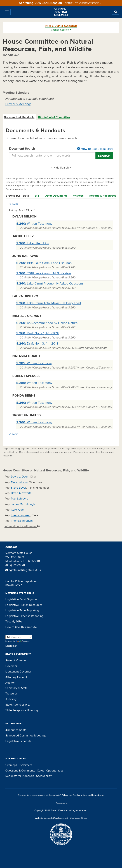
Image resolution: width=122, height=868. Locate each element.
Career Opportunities (50, 771)
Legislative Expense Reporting (24, 616)
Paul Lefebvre (20, 499)
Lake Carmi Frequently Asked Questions (50, 284)
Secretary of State (17, 688)
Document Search (61, 149)
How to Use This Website (21, 627)
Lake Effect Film (33, 243)
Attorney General (16, 677)
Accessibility (44, 776)
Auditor (10, 683)
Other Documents (56, 196)
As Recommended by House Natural (47, 323)
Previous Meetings (18, 104)
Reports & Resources (103, 196)
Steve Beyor (19, 488)
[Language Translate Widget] (19, 637)
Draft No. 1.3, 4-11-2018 (37, 344)
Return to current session (83, 3)
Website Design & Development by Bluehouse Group (61, 818)
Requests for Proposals (20, 776)
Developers (61, 803)
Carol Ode (17, 510)
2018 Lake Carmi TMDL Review (44, 273)
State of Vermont (16, 661)
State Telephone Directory (22, 710)
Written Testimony (34, 224)
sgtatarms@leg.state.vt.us (23, 570)
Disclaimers (25, 765)
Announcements (16, 730)
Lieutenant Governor (18, 672)
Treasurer (11, 694)
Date (26, 196)
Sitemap (10, 765)
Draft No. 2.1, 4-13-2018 (38, 333)
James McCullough (23, 504)
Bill (37, 196)
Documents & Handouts (19, 117)
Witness (78, 196)
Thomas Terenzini (22, 521)
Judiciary (11, 699)
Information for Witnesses (22, 526)
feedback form (80, 795)
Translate (23, 641)
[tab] (19, 117)
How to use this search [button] (95, 149)
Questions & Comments (20, 771)
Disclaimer (11, 646)
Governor (11, 666)
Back (13, 204)
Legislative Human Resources (24, 605)
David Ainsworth (21, 493)
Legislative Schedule (18, 741)
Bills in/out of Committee (54, 117)
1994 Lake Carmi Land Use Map (44, 263)
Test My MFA (14, 622)
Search (104, 156)
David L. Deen (20, 477)
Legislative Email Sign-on (21, 599)
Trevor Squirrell (21, 515)
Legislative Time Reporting (22, 610)
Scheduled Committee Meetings (26, 736)
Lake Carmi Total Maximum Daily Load (49, 303)
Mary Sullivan (19, 482)
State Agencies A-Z (17, 705)
